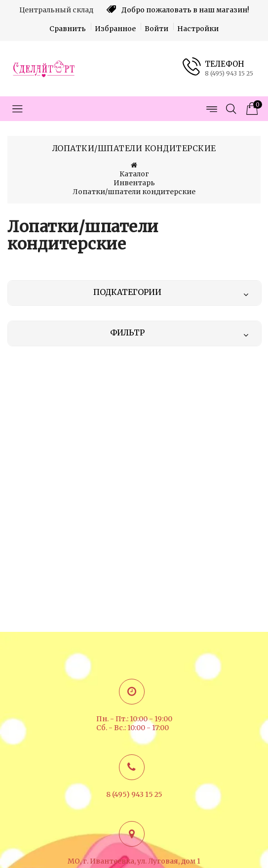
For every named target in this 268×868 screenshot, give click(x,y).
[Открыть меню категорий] (17, 109)
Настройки (198, 29)
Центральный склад (56, 10)
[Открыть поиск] (231, 109)
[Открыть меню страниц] (211, 109)
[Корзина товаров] (251, 109)
